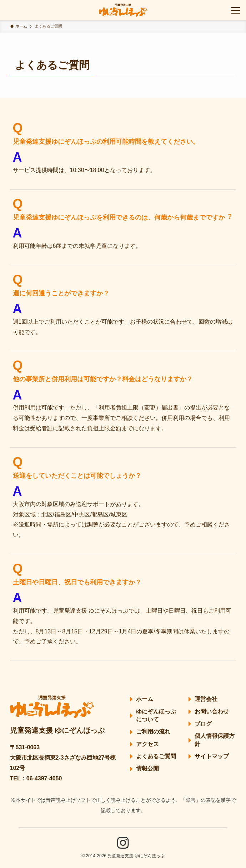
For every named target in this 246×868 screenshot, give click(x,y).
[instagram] (123, 843)
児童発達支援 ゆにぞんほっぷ (57, 730)
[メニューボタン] (236, 10)
